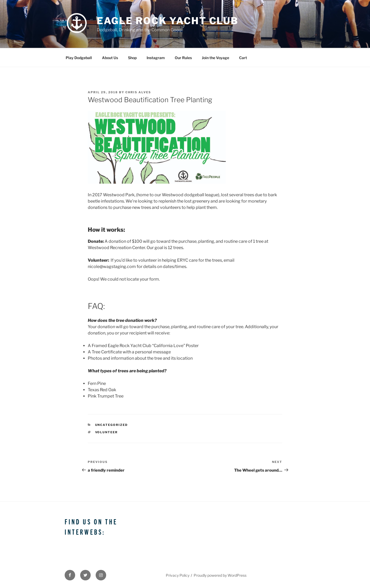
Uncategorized (112, 425)
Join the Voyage (215, 58)
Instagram (156, 58)
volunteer (107, 432)
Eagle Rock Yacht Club (168, 21)
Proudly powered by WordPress (220, 575)
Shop (132, 58)
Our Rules (183, 58)
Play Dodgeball (79, 58)
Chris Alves (138, 92)
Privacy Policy (178, 575)
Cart (243, 58)
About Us (110, 58)
